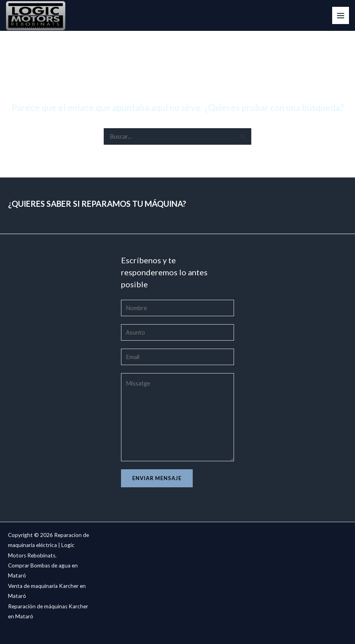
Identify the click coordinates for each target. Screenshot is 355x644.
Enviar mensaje (157, 478)
